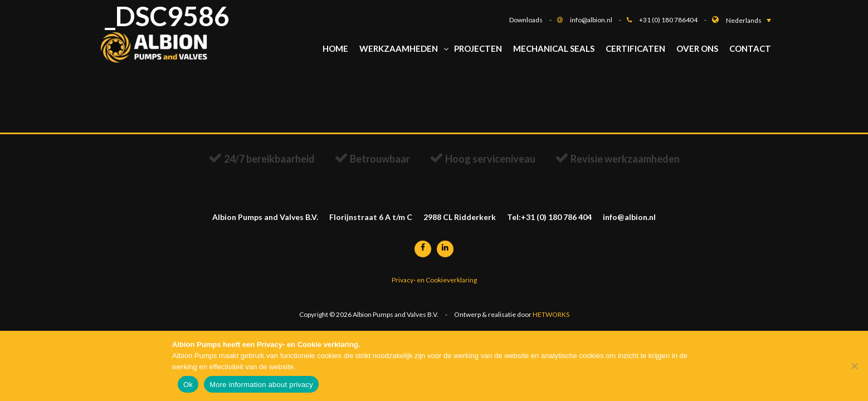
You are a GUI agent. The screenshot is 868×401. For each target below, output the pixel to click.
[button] (748, 20)
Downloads (533, 20)
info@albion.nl (598, 20)
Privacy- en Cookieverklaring (434, 284)
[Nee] (854, 366)
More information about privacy (261, 385)
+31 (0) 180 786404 (676, 20)
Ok (188, 385)
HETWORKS (551, 321)
